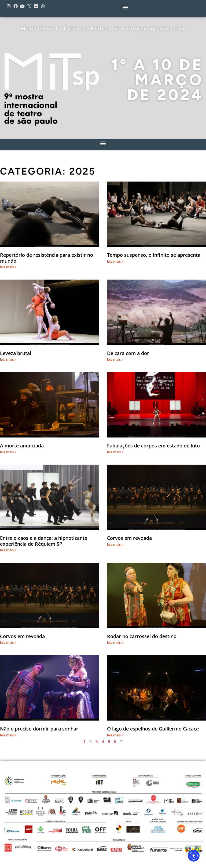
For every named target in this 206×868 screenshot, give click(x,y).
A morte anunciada (22, 446)
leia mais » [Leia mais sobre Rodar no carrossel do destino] (115, 642)
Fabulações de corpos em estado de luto (153, 446)
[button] (125, 7)
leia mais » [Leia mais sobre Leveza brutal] (8, 359)
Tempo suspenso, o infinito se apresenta (154, 255)
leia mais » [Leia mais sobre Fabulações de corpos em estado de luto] (115, 452)
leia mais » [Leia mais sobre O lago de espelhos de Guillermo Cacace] (115, 735)
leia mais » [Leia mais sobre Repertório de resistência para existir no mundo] (8, 267)
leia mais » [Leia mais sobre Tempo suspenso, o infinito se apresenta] (115, 261)
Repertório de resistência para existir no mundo (47, 258)
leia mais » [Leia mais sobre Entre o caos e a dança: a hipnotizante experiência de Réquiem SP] (8, 550)
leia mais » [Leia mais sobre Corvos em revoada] (115, 544)
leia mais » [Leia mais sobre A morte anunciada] (8, 452)
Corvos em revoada (129, 538)
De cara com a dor (128, 353)
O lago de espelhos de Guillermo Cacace (153, 729)
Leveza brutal (16, 353)
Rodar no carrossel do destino (142, 636)
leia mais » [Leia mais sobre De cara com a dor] (115, 359)
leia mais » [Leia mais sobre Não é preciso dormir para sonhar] (8, 735)
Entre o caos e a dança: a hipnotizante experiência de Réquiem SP (44, 541)
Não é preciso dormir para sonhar (39, 729)
